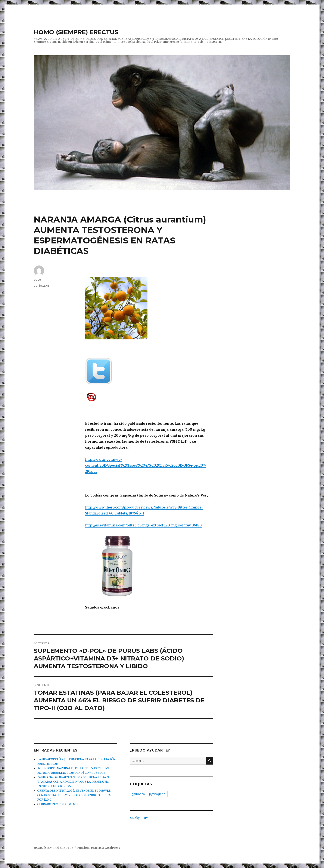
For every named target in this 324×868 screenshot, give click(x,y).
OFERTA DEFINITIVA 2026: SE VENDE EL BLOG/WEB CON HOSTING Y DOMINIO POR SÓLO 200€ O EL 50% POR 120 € (74, 795)
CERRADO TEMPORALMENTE (58, 804)
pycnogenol (158, 794)
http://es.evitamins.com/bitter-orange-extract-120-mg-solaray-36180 (143, 525)
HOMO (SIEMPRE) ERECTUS (76, 32)
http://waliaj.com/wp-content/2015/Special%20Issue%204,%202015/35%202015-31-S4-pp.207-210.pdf (146, 465)
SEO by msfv (139, 818)
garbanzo (138, 794)
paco (37, 280)
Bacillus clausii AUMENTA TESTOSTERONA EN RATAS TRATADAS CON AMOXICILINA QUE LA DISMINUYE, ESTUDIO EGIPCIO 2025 (74, 782)
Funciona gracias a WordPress (99, 848)
